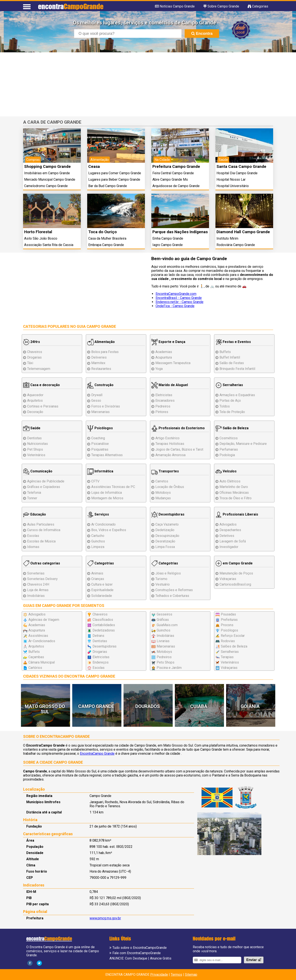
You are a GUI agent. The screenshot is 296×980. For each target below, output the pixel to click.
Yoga (159, 369)
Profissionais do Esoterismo (178, 428)
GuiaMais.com (167, 625)
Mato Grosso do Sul (45, 709)
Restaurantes (101, 369)
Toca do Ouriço (102, 232)
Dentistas (34, 438)
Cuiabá (199, 706)
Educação (35, 514)
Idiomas (33, 547)
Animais (97, 573)
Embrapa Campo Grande (106, 245)
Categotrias (101, 563)
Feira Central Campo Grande (173, 173)
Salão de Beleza (232, 428)
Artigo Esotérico (167, 438)
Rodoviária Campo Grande (236, 245)
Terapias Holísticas (170, 444)
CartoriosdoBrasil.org (235, 584)
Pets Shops (166, 662)
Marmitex (98, 363)
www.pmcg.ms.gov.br (105, 918)
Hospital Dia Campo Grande (237, 173)
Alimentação (101, 342)
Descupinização (167, 536)
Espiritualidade (102, 590)
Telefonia (34, 493)
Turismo (161, 579)
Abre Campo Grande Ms (170, 179)
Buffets (225, 352)
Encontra (202, 34)
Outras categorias (42, 563)
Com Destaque (136, 958)
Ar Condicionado (103, 524)
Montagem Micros (107, 498)
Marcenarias (100, 412)
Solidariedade (102, 596)
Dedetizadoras (104, 630)
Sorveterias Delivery (42, 579)
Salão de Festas (232, 363)
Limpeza (98, 547)
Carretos (162, 481)
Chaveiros (35, 352)
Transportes (165, 471)
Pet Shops (35, 449)
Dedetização (165, 530)
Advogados (228, 524)
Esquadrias (237, 395)
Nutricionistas (38, 444)
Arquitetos (35, 401)
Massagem (173, 363)
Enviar (254, 960)
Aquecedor (35, 395)
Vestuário (163, 584)
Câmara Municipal (42, 662)
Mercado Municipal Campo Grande (50, 179)
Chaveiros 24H (38, 584)
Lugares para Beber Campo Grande (114, 179)
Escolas (33, 536)
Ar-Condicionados (42, 641)
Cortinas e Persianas (43, 406)
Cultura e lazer (102, 584)
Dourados (148, 706)
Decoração (35, 412)
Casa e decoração (41, 385)
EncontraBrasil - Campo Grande (179, 298)
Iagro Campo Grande (168, 245)
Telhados (172, 596)
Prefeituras (229, 620)
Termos (176, 975)
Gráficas (163, 620)
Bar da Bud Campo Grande (108, 186)
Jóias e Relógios (168, 573)
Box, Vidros (109, 530)
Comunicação (38, 471)
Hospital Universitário (233, 186)
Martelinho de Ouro (234, 487)
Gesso (96, 401)
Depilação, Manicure (243, 444)
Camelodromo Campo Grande (46, 186)
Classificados (103, 620)
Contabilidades (104, 625)
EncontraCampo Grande (97, 754)
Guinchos (98, 541)
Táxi (30, 363)
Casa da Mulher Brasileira (107, 238)
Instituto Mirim (227, 238)
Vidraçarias (228, 579)
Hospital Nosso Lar (231, 179)
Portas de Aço (230, 401)
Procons (227, 625)
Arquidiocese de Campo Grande (176, 186)
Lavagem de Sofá (233, 541)
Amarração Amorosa (170, 455)
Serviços (98, 514)
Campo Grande (96, 706)
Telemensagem (39, 369)
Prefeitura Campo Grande (176, 166)
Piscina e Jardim (169, 668)
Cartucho (98, 536)
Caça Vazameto (167, 524)
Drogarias (34, 357)
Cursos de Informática (44, 530)
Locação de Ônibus (170, 487)
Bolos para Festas (105, 352)
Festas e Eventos (233, 342)
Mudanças (163, 498)
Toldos (225, 406)
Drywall (97, 395)
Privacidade (159, 975)
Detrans (98, 636)
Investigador (229, 547)
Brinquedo (237, 369)
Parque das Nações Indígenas (180, 232)
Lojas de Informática (107, 493)
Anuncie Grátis (161, 958)
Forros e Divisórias (106, 406)
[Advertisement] (148, 84)
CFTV (95, 481)
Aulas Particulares (41, 524)
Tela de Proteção (232, 412)
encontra (71, 6)
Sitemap (191, 975)
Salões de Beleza (234, 646)
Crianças (98, 579)
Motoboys (163, 493)
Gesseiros (164, 614)
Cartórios (35, 668)
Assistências (38, 636)
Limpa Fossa (165, 547)
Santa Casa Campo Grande (241, 166)
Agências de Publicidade (46, 481)
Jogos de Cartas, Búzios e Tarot (179, 449)
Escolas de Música (41, 541)
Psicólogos (100, 428)
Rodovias (228, 641)
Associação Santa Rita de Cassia (49, 245)
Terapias (107, 455)
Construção (100, 385)
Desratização (165, 541)
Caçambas (36, 657)
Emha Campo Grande (168, 238)
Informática (100, 471)
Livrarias (163, 641)
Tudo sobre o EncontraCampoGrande (140, 948)
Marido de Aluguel (170, 385)
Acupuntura (164, 357)
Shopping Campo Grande (47, 166)
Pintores (162, 412)
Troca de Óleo (236, 498)
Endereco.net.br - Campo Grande (180, 302)
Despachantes (230, 530)
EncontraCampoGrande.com (176, 294)
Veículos (226, 471)
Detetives (227, 536)
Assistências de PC (113, 487)
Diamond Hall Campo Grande (243, 232)
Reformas (174, 590)
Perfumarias (229, 449)
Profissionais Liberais (237, 514)
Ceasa (94, 166)
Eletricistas (164, 395)
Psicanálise (100, 444)
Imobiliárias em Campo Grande (47, 173)
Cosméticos (229, 438)
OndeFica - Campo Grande (175, 306)
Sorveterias (36, 573)
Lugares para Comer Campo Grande (115, 173)
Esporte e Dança (168, 342)
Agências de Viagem (44, 620)
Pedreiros (163, 406)
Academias (164, 352)
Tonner (32, 498)
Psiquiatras (100, 449)
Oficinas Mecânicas (234, 493)
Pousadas (228, 614)
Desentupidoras (168, 514)
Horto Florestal (38, 232)
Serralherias (229, 385)
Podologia (227, 455)
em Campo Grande (234, 563)
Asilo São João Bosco (41, 238)
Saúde (32, 428)
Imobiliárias (36, 596)
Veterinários (36, 455)
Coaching (98, 438)
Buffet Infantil (230, 357)
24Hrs (32, 342)
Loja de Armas (38, 590)
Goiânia (250, 706)
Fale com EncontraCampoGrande (137, 953)
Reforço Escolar (233, 636)
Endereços (101, 662)
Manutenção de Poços (236, 573)
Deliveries (99, 357)
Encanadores (165, 401)
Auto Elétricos (230, 481)
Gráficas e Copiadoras (44, 487)
